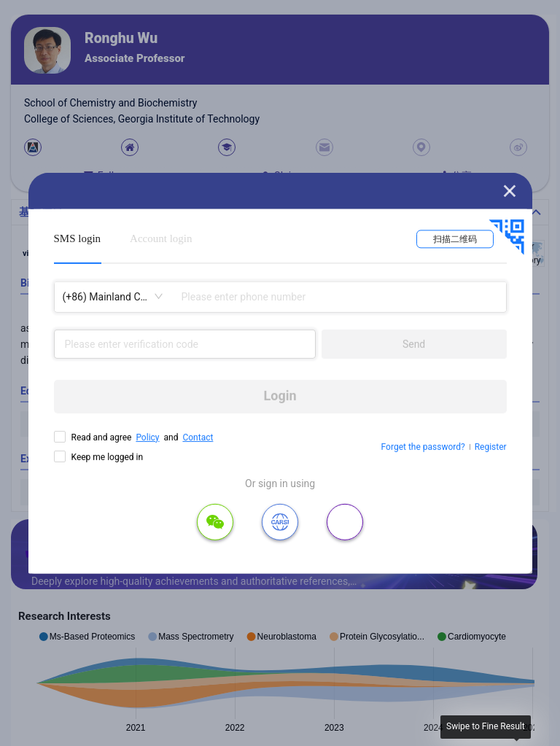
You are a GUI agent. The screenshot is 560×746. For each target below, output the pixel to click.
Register (491, 447)
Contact (198, 437)
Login (280, 396)
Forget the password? (423, 447)
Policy (147, 437)
